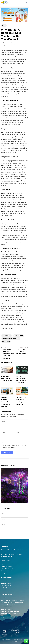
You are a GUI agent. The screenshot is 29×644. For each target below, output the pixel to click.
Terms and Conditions (7, 568)
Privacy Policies (5, 573)
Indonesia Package (6, 590)
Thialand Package (6, 585)
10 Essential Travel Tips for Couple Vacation (7, 378)
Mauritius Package (6, 583)
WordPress (15, 641)
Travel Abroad (6, 341)
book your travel (19, 336)
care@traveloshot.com (11, 605)
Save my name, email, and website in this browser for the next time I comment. (14, 446)
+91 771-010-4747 (8, 609)
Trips (2, 564)
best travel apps (7, 336)
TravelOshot (5, 211)
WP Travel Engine (17, 639)
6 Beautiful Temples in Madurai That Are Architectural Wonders (7, 402)
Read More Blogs (7, 328)
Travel (4, 26)
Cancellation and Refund (8, 571)
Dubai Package (5, 581)
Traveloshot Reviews (6, 566)
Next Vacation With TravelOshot (11, 339)
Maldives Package (6, 588)
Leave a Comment (20, 45)
